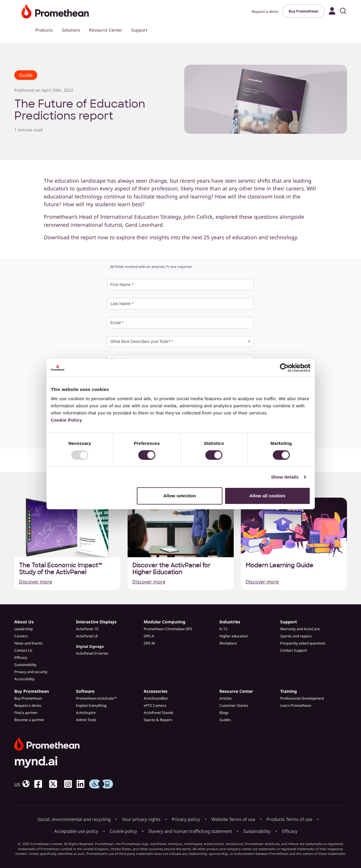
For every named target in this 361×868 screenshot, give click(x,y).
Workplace (228, 643)
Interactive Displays (96, 622)
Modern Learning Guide (279, 565)
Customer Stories (234, 705)
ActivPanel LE (87, 636)
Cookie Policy (67, 420)
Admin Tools (86, 720)
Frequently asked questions (303, 643)
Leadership (24, 629)
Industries (230, 622)
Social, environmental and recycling (74, 819)
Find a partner (26, 713)
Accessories (156, 691)
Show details (285, 477)
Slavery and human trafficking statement (190, 831)
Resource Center (106, 30)
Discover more (36, 582)
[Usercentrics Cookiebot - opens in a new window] (284, 368)
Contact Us (23, 650)
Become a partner (29, 720)
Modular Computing (165, 622)
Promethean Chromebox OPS (168, 629)
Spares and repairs (296, 636)
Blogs (224, 713)
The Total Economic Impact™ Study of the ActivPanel (61, 569)
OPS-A (149, 636)
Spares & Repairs (158, 720)
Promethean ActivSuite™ (96, 698)
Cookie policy (123, 831)
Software (85, 691)
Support (139, 30)
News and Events (28, 643)
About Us (24, 622)
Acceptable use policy (76, 831)
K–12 (223, 629)
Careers (21, 636)
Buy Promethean (303, 11)
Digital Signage (90, 646)
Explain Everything (91, 705)
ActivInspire (86, 713)
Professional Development (302, 698)
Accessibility (24, 679)
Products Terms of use (289, 819)
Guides (225, 720)
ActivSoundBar (156, 698)
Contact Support (294, 650)
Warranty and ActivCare (300, 629)
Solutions (71, 30)
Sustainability (25, 665)
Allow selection (180, 496)
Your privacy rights (141, 819)
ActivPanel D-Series (92, 653)
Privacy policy (186, 819)
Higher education (234, 636)
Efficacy (21, 657)
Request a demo (265, 11)
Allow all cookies (268, 496)
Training (289, 691)
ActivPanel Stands (158, 713)
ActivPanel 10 (87, 629)
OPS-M (149, 643)
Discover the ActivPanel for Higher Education (171, 569)
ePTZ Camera (155, 705)
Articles (226, 698)
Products (44, 30)
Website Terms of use (233, 819)
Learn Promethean (296, 705)
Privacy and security (31, 672)
